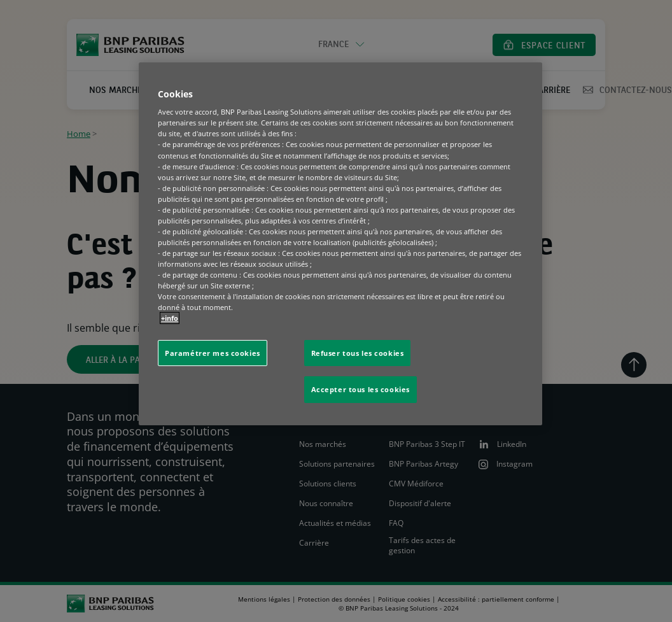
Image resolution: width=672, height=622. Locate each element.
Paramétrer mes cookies (213, 353)
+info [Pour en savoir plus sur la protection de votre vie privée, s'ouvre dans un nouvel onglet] (170, 318)
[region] (340, 244)
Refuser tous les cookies (358, 353)
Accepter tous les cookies (360, 389)
